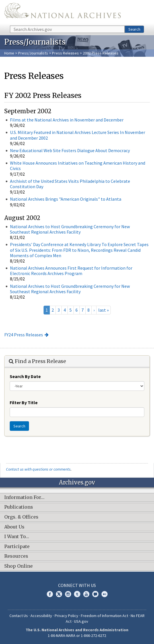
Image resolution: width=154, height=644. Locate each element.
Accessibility (41, 616)
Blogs (95, 594)
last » (103, 310)
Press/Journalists (33, 53)
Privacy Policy (66, 616)
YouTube (86, 594)
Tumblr (77, 594)
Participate (17, 547)
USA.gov (81, 621)
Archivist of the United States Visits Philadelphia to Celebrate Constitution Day (70, 184)
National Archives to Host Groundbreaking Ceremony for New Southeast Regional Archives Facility (70, 229)
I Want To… (17, 537)
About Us (14, 527)
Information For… (24, 498)
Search (134, 29)
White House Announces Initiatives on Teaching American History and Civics (78, 166)
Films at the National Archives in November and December (67, 120)
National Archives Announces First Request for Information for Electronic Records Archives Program (71, 271)
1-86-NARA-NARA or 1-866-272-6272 (77, 635)
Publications (19, 507)
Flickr (104, 594)
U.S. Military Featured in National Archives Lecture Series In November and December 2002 (78, 135)
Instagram (68, 594)
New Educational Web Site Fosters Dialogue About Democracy (70, 150)
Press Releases (65, 53)
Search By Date (25, 376)
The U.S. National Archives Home (62, 12)
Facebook (50, 594)
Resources (16, 556)
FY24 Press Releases (24, 335)
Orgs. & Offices (21, 517)
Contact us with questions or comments (38, 469)
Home (9, 53)
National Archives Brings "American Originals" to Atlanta (66, 199)
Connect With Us (77, 585)
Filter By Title (24, 402)
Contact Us (19, 616)
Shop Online (19, 566)
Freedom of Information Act (104, 616)
